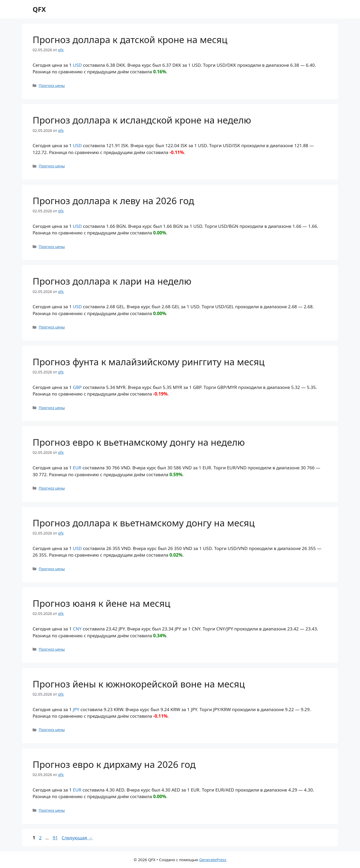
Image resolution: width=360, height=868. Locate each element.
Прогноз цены (52, 86)
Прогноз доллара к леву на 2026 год (113, 201)
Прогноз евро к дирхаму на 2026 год (114, 764)
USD (77, 65)
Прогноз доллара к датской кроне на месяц (130, 40)
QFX (39, 9)
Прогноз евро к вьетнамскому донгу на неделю (139, 442)
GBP (77, 387)
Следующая (77, 838)
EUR (77, 468)
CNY (77, 629)
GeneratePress (213, 860)
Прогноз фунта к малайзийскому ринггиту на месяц (149, 362)
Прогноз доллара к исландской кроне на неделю (142, 120)
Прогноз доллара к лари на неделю (112, 281)
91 (56, 838)
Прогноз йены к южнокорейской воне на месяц (139, 684)
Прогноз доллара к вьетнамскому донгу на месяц (144, 523)
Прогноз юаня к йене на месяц (101, 603)
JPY (76, 709)
